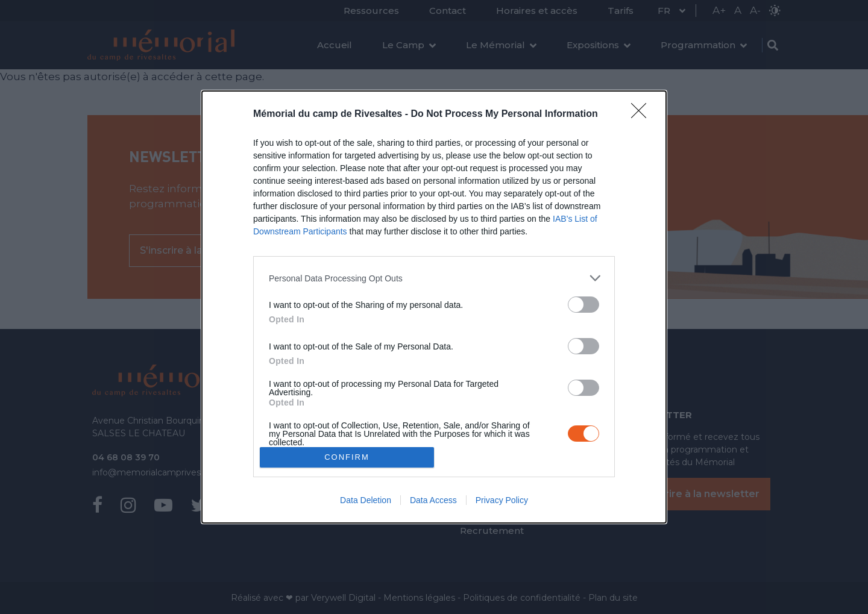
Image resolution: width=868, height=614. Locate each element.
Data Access (433, 500)
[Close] (643, 114)
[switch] (583, 305)
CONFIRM (347, 457)
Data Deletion (366, 500)
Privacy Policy (502, 500)
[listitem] (434, 278)
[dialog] (434, 307)
